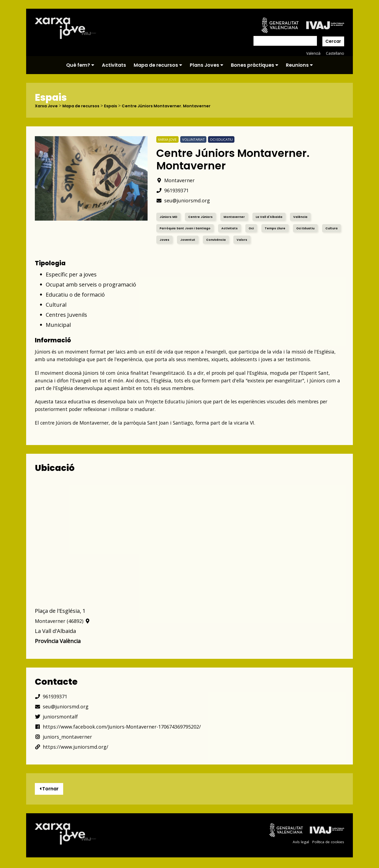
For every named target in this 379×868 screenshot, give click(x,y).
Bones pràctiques (255, 65)
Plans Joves (207, 65)
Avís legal (299, 844)
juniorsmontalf (58, 716)
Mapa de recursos (158, 65)
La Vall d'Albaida (274, 217)
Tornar (51, 790)
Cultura (166, 240)
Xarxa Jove (48, 106)
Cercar (333, 41)
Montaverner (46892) (65, 621)
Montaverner (177, 180)
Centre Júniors (202, 217)
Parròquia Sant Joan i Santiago (187, 228)
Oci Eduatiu (313, 228)
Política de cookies (327, 844)
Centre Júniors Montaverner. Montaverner (176, 106)
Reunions (299, 65)
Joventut (213, 240)
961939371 (174, 190)
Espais (117, 106)
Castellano (335, 53)
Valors (270, 240)
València (308, 217)
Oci (257, 228)
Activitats (114, 65)
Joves (189, 240)
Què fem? (80, 65)
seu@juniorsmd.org (186, 200)
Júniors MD (169, 217)
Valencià (313, 53)
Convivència (242, 240)
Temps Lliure (281, 228)
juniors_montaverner (66, 737)
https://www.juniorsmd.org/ (75, 747)
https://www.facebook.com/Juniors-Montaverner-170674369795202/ (126, 727)
